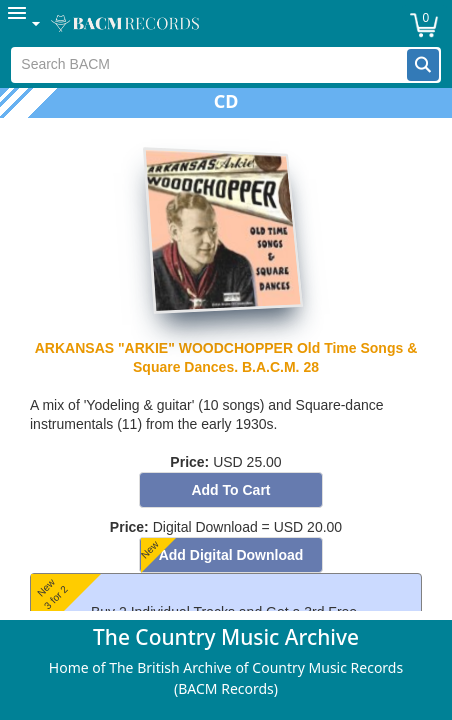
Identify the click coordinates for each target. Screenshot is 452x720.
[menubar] (226, 23)
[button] (423, 65)
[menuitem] (25, 23)
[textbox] (209, 65)
